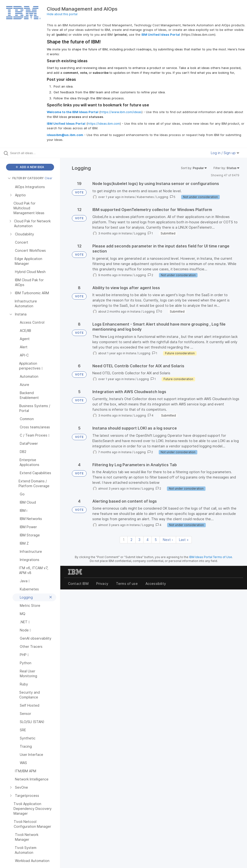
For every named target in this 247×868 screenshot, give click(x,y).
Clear (48, 178)
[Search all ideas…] (33, 153)
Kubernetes (145, 197)
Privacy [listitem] (102, 584)
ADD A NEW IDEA (30, 167)
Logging (162, 197)
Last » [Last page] (184, 540)
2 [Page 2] (131, 540)
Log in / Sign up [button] (225, 153)
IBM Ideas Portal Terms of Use (211, 557)
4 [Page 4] (148, 540)
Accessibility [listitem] (156, 584)
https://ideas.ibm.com (104, 123)
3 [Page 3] (139, 540)
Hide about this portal (62, 14)
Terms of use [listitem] (127, 584)
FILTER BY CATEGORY (26, 178)
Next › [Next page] (168, 540)
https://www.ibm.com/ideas (121, 112)
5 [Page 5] (156, 540)
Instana (130, 197)
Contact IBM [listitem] (78, 584)
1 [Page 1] (124, 540)
